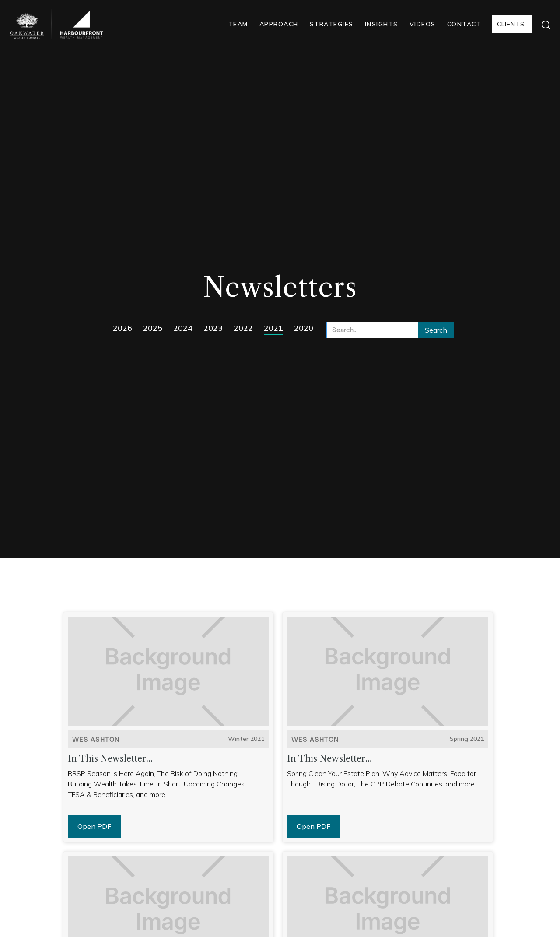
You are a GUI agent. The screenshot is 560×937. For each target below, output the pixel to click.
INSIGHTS (381, 24)
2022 (243, 328)
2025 (153, 328)
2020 (304, 328)
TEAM (238, 24)
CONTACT (464, 24)
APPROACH (279, 24)
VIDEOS (423, 24)
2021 (273, 328)
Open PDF (94, 826)
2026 (122, 328)
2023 (213, 328)
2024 (183, 328)
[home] (27, 26)
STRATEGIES (332, 24)
